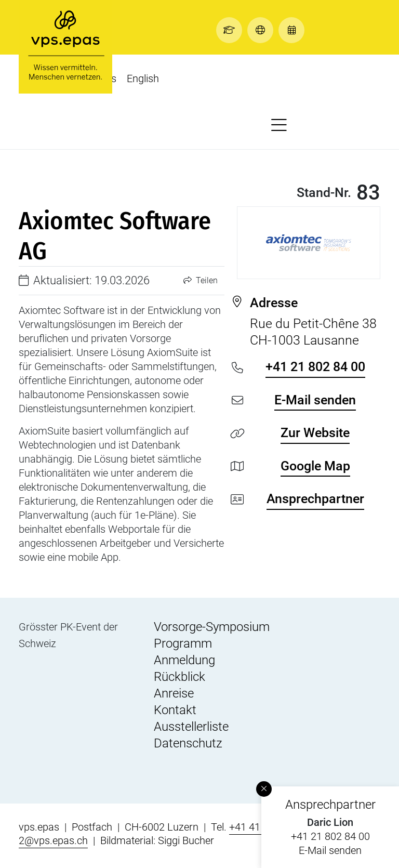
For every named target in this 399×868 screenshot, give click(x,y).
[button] (232, 30)
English (143, 78)
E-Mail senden (330, 850)
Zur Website (315, 433)
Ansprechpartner (315, 499)
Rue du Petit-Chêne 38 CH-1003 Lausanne (315, 321)
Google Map (315, 466)
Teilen (201, 280)
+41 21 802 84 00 (330, 836)
